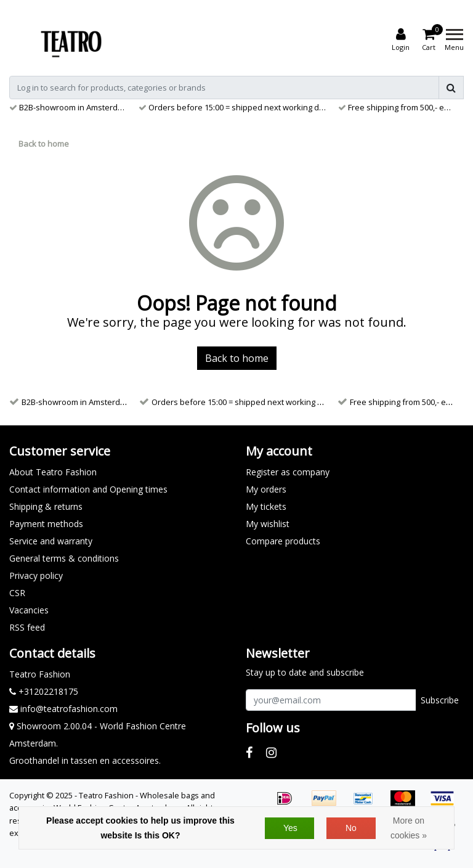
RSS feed (27, 627)
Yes (290, 828)
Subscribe (440, 700)
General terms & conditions (64, 558)
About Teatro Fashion (53, 472)
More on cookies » (409, 828)
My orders (266, 489)
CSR (17, 593)
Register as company (288, 472)
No (351, 828)
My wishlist (268, 524)
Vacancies (29, 610)
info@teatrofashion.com (63, 709)
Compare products (283, 541)
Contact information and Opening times (88, 489)
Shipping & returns (46, 506)
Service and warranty (51, 541)
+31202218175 (44, 691)
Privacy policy (36, 575)
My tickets (266, 506)
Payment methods (46, 524)
